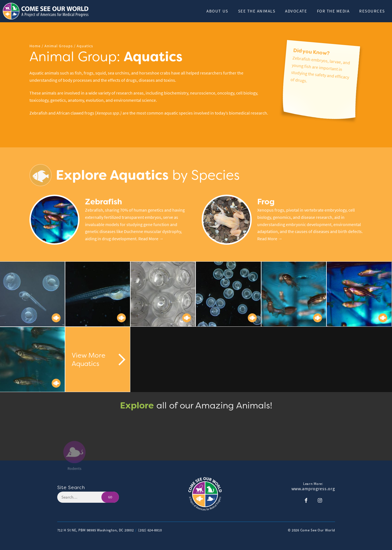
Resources (372, 11)
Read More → (151, 239)
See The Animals (257, 11)
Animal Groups (59, 46)
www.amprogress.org (313, 489)
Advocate (296, 11)
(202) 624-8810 (150, 530)
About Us (217, 11)
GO (110, 497)
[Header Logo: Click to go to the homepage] (47, 11)
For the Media (333, 11)
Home (35, 46)
